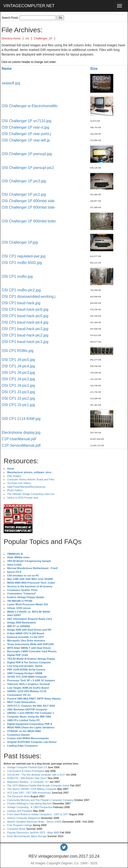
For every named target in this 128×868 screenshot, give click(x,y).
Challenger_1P (43, 38)
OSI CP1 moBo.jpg (17, 276)
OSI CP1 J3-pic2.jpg (18, 398)
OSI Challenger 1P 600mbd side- (29, 207)
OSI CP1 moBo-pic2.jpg (21, 290)
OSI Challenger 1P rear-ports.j (26, 134)
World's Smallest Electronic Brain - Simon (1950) (34, 822)
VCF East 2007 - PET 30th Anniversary (29, 793)
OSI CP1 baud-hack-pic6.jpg (25, 309)
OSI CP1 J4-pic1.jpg (18, 385)
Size (94, 69)
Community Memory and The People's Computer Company (40, 800)
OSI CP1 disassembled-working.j (29, 297)
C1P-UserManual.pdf (19, 439)
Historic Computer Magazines (24, 818)
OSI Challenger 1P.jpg (20, 242)
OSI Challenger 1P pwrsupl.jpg (27, 154)
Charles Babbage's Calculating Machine (30, 803)
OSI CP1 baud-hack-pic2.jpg (25, 335)
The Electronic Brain (19, 796)
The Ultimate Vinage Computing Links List (31, 494)
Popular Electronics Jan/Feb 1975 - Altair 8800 (33, 833)
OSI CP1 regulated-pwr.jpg (23, 256)
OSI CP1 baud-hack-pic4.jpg (25, 322)
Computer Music (16, 829)
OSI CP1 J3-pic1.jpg (18, 405)
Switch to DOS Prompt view (23, 498)
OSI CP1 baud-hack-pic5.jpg (25, 316)
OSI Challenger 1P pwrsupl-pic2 (28, 168)
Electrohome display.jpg (21, 433)
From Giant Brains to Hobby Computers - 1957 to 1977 (38, 814)
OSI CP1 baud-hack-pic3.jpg (25, 329)
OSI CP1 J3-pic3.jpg (18, 392)
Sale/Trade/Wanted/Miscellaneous (26, 487)
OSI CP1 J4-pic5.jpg (18, 360)
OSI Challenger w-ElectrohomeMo (30, 106)
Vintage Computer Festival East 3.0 (27, 767)
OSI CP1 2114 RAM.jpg (21, 419)
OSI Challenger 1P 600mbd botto (29, 221)
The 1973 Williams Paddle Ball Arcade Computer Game (38, 785)
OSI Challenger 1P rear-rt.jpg (25, 127)
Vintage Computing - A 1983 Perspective (30, 807)
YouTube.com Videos (19, 483)
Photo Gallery (15, 490)
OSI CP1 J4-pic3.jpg (18, 373)
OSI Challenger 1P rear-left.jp (26, 140)
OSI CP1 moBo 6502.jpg (22, 263)
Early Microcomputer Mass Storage (27, 836)
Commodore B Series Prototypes (26, 771)
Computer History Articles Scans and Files (31, 479)
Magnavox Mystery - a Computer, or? (28, 782)
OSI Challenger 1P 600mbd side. (29, 201)
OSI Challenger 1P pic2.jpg (24, 194)
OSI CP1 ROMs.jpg (18, 351)
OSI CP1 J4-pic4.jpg (18, 366)
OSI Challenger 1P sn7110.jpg (26, 121)
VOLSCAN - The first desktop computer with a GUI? (36, 775)
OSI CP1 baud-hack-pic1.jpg (25, 342)
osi (27, 38)
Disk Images (14, 476)
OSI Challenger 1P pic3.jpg (24, 181)
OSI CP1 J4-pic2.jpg (18, 379)
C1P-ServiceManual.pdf (21, 445)
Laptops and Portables (20, 811)
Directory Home (11, 38)
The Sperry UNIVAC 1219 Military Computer (32, 789)
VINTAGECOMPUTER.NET (29, 6)
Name (7, 69)
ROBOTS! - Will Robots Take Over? (27, 778)
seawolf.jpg (11, 83)
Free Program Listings (20, 825)
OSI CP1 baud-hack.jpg (21, 303)
